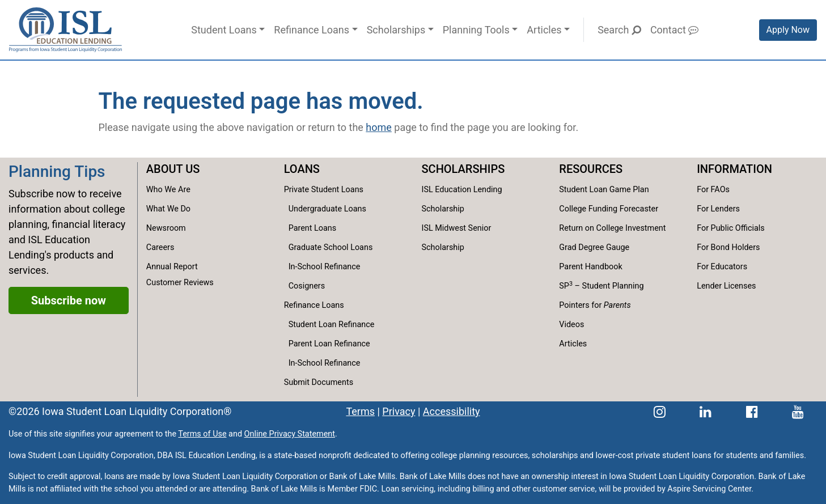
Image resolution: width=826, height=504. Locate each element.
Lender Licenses (726, 286)
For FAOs (713, 190)
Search (619, 30)
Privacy (399, 411)
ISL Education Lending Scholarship (461, 199)
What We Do (168, 209)
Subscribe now (69, 300)
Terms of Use (202, 434)
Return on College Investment (612, 228)
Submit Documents (319, 382)
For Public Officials (731, 228)
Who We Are (168, 190)
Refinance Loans (312, 30)
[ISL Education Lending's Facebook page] (752, 411)
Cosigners (307, 286)
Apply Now (788, 30)
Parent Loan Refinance (329, 344)
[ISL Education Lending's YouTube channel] (798, 411)
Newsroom (166, 228)
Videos (571, 325)
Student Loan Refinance (332, 325)
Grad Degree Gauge (594, 247)
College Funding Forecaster (609, 209)
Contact (674, 30)
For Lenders (718, 209)
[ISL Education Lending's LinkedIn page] (706, 411)
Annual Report (172, 267)
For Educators (722, 267)
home (379, 127)
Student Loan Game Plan (604, 190)
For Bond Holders (728, 247)
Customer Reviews (180, 283)
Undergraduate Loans (327, 209)
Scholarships (396, 30)
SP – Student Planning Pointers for (601, 295)
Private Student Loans (324, 190)
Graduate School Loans (331, 247)
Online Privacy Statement (290, 434)
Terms (360, 411)
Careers (160, 247)
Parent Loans (313, 228)
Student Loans (224, 30)
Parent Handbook (590, 267)
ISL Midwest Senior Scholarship (456, 238)
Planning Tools (476, 30)
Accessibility (452, 411)
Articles (544, 30)
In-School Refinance (325, 267)
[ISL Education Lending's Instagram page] (660, 411)
